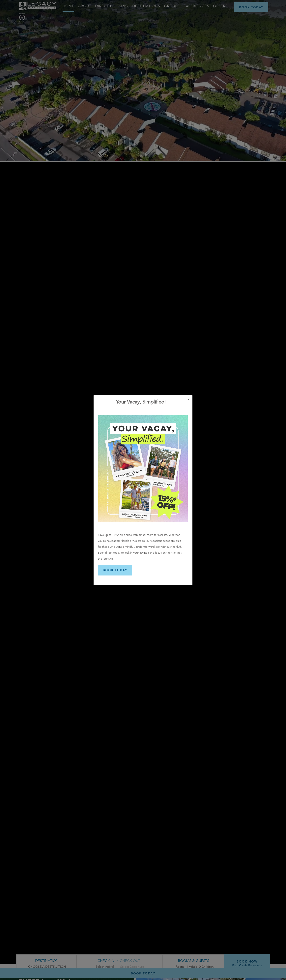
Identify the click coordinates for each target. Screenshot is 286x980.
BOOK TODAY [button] (115, 570)
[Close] (188, 400)
